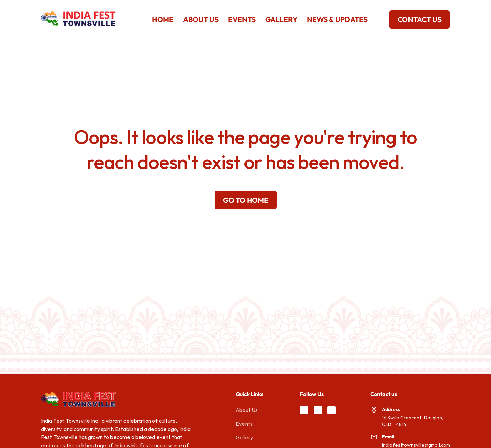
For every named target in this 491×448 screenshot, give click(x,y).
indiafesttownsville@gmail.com (416, 445)
